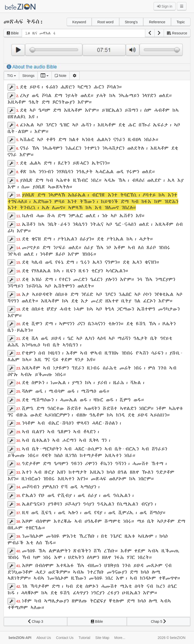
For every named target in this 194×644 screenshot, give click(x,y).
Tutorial (84, 638)
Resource (177, 33)
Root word (106, 22)
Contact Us (65, 638)
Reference (157, 22)
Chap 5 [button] (159, 621)
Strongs (28, 76)
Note (60, 76)
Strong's (131, 22)
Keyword (79, 22)
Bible (13, 33)
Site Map (102, 638)
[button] (150, 33)
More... (120, 638)
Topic (181, 22)
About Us (44, 638)
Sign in (165, 6)
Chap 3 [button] (35, 621)
